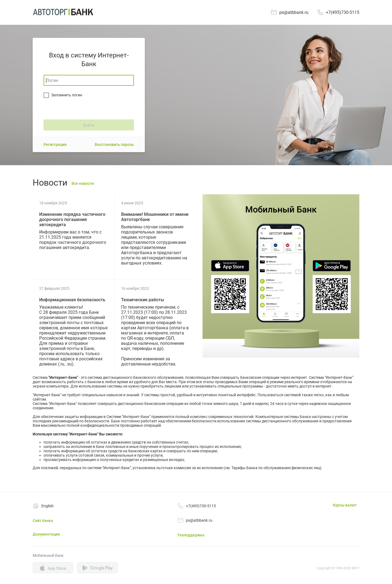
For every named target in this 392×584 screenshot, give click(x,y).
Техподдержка (191, 535)
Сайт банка (43, 521)
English (48, 506)
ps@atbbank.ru (294, 12)
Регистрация (55, 145)
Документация (46, 534)
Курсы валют (345, 505)
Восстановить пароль (114, 145)
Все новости (83, 183)
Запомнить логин (67, 95)
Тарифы (238, 468)
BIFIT (356, 568)
